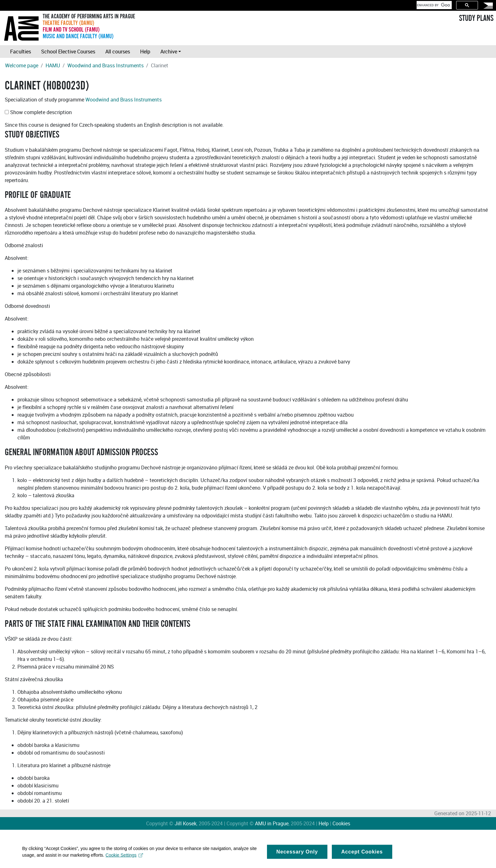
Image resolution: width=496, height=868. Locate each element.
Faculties (21, 52)
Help (145, 52)
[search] (434, 5)
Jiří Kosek (186, 823)
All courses (118, 52)
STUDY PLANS (476, 18)
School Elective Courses (68, 52)
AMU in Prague (272, 823)
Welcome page (22, 65)
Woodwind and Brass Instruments (105, 65)
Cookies (341, 823)
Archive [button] (169, 52)
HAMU (53, 65)
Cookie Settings (124, 858)
